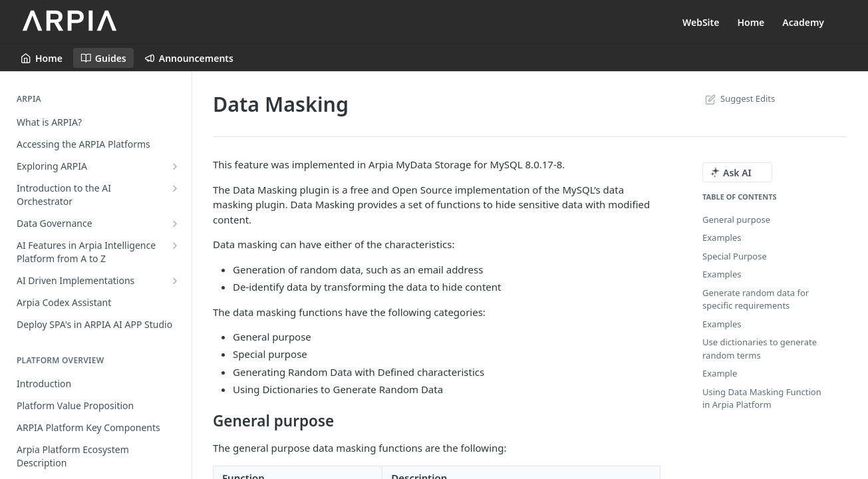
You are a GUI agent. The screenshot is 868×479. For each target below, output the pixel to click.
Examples (722, 238)
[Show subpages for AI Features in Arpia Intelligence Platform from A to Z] (175, 245)
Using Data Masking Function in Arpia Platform (762, 399)
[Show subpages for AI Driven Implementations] (175, 281)
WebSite (701, 22)
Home (751, 22)
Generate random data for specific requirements (756, 299)
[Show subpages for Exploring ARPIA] (175, 166)
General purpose (736, 220)
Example (720, 373)
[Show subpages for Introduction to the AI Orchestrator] (175, 188)
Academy (803, 22)
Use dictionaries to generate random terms (760, 349)
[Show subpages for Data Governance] (175, 224)
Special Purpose (735, 256)
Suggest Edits (739, 98)
